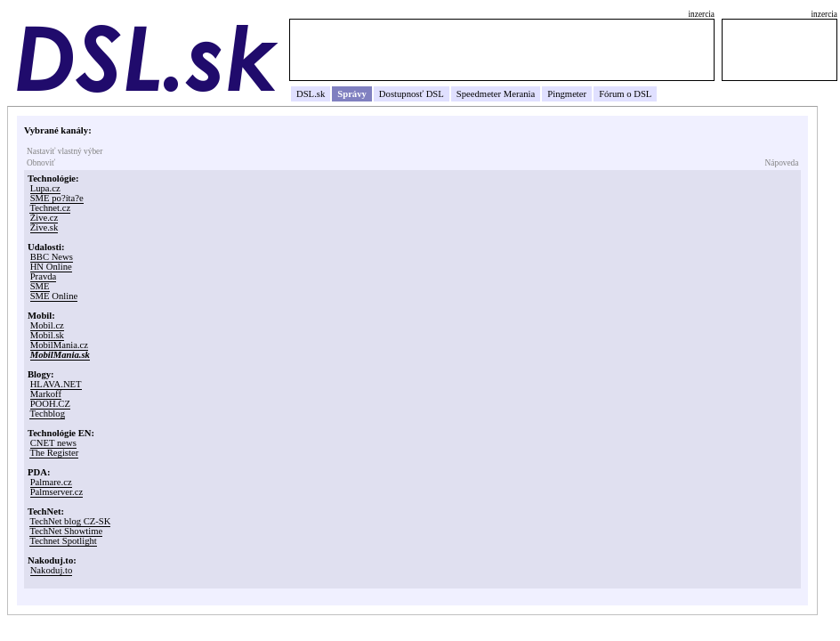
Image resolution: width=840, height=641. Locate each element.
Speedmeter (479, 94)
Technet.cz (50, 208)
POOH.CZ (50, 404)
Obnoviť (41, 163)
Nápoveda (782, 163)
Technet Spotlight (63, 541)
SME (40, 286)
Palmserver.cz (57, 492)
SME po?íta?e (57, 198)
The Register (54, 453)
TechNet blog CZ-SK (70, 521)
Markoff (46, 394)
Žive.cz (44, 218)
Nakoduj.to (52, 570)
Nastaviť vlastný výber (65, 151)
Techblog (47, 414)
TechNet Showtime (66, 531)
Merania (520, 94)
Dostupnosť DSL (412, 94)
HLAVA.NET (56, 384)
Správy (352, 94)
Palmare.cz (51, 482)
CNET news (53, 443)
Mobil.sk (47, 335)
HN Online (51, 267)
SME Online (54, 296)
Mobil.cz (47, 325)
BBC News (52, 257)
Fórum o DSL (625, 94)
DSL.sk (311, 94)
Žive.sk (44, 227)
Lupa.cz (45, 188)
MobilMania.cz (59, 345)
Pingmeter (567, 94)
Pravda (44, 276)
